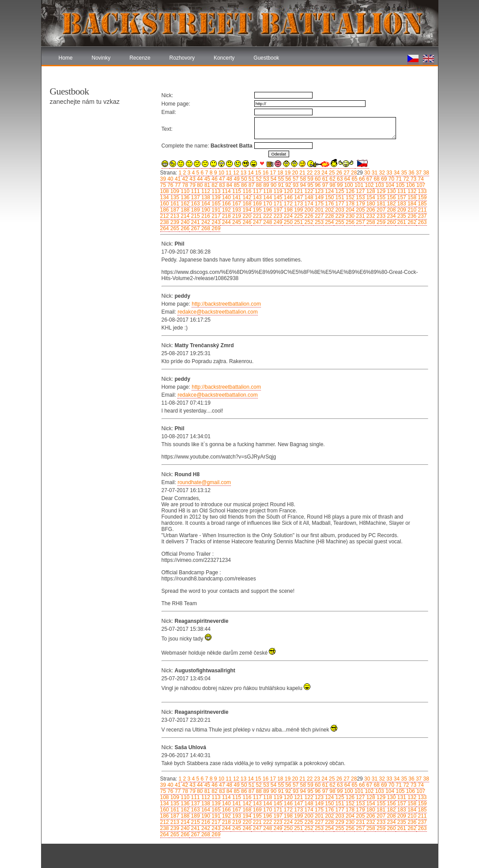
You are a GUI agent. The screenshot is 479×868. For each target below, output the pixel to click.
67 (368, 179)
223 (277, 216)
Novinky (101, 58)
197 (277, 210)
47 (221, 179)
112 (205, 191)
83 (221, 185)
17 (272, 173)
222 (267, 216)
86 (243, 185)
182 (390, 204)
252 (308, 222)
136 (184, 197)
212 (165, 216)
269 (215, 228)
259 (380, 222)
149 (319, 197)
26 (338, 173)
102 (368, 185)
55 (280, 179)
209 (401, 210)
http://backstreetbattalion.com (226, 304)
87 (251, 185)
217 (215, 216)
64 (346, 179)
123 (319, 191)
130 (390, 191)
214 (184, 216)
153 (360, 197)
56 (288, 179)
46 (214, 179)
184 (411, 204)
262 (411, 222)
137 (194, 197)
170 (267, 204)
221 (256, 216)
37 (418, 173)
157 (401, 197)
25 (331, 173)
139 (215, 197)
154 (370, 197)
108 (165, 191)
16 (265, 173)
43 (192, 179)
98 (332, 185)
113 (215, 191)
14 (250, 173)
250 (287, 222)
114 (225, 191)
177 (339, 204)
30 (367, 173)
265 (174, 228)
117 (256, 191)
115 (236, 191)
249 (277, 222)
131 (401, 191)
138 (205, 197)
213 (174, 216)
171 (277, 204)
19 (287, 173)
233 (380, 216)
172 (287, 204)
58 (302, 179)
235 (401, 216)
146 (287, 197)
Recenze (140, 58)
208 (390, 210)
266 (184, 228)
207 (380, 210)
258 (370, 222)
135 (174, 197)
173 (298, 204)
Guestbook (266, 58)
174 (308, 204)
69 (383, 179)
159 (421, 197)
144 (267, 197)
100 (348, 185)
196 (267, 210)
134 (165, 197)
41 (177, 179)
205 (360, 210)
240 (184, 222)
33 (389, 173)
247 (256, 222)
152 (349, 197)
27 (346, 173)
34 (396, 173)
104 (389, 185)
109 (174, 191)
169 (256, 204)
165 (215, 204)
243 (215, 222)
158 (411, 197)
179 (360, 204)
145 (277, 197)
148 (308, 197)
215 (194, 216)
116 (246, 191)
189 (194, 210)
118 (267, 191)
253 (319, 222)
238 (165, 222)
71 (398, 179)
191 (215, 210)
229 (339, 216)
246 (246, 222)
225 (298, 216)
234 (390, 216)
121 (298, 191)
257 (360, 222)
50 (243, 179)
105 (399, 185)
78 (184, 185)
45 (206, 179)
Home (66, 58)
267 (194, 228)
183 (401, 204)
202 (329, 210)
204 (349, 210)
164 (205, 204)
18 (280, 173)
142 (246, 197)
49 (236, 179)
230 (349, 216)
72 (405, 179)
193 (236, 210)
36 (411, 173)
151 (339, 197)
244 (225, 222)
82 (214, 185)
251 (298, 222)
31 (374, 173)
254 (329, 222)
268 (205, 228)
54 (273, 179)
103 (379, 185)
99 (339, 185)
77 (177, 185)
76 (170, 185)
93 (295, 185)
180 (370, 204)
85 (236, 185)
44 (199, 179)
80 (199, 185)
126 (349, 191)
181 (380, 204)
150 (329, 197)
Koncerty (224, 58)
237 (421, 216)
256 (349, 222)
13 (243, 173)
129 (380, 191)
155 (380, 197)
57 (295, 179)
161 (174, 204)
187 (174, 210)
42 (184, 179)
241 (194, 222)
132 (411, 191)
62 (332, 179)
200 (308, 210)
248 (267, 222)
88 (258, 185)
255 (339, 222)
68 (376, 179)
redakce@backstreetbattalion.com (218, 312)
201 (319, 210)
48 (228, 179)
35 (403, 173)
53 (266, 179)
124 (329, 191)
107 (420, 185)
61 (324, 179)
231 (360, 216)
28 (353, 173)
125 (339, 191)
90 (273, 185)
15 (258, 173)
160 (165, 204)
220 (246, 216)
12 (236, 173)
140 (225, 197)
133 (421, 191)
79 (192, 185)
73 (413, 179)
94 (302, 185)
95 (310, 185)
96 (317, 185)
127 (360, 191)
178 (349, 204)
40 (170, 179)
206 (370, 210)
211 (421, 210)
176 (329, 204)
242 (205, 222)
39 (163, 179)
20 (294, 173)
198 (287, 210)
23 (316, 173)
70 (390, 179)
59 (310, 179)
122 (308, 191)
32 (381, 173)
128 (370, 191)
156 (390, 197)
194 (246, 210)
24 (324, 173)
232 (370, 216)
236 (411, 216)
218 (225, 216)
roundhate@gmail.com (204, 482)
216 (205, 216)
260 (390, 222)
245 (236, 222)
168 (246, 204)
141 (236, 197)
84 (228, 185)
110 (184, 191)
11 (228, 173)
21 (302, 173)
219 (236, 216)
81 (206, 185)
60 (317, 179)
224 (287, 216)
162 (184, 204)
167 (236, 204)
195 (256, 210)
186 (165, 210)
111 (194, 191)
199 (298, 210)
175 (319, 204)
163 (194, 204)
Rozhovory (182, 58)
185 (421, 204)
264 (165, 228)
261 (401, 222)
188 (184, 210)
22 (309, 173)
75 (163, 185)
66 (361, 179)
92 (288, 185)
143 (256, 197)
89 (266, 185)
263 (421, 222)
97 (324, 185)
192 (225, 210)
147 (298, 197)
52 (258, 179)
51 (251, 179)
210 (411, 210)
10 (221, 173)
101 (358, 185)
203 (339, 210)
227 (319, 216)
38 (425, 173)
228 (329, 216)
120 (287, 191)
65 (354, 179)
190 (205, 210)
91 (280, 185)
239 (174, 222)
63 (339, 179)
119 (277, 191)
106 (410, 185)
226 (308, 216)
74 (420, 179)
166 (225, 204)
